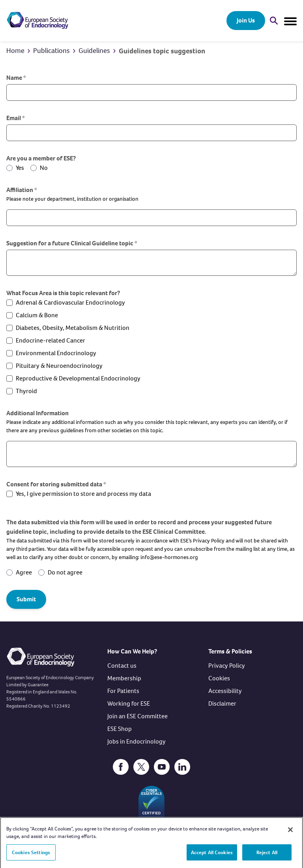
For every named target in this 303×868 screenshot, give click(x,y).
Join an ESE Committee (137, 716)
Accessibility (225, 691)
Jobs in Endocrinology (137, 741)
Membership (124, 678)
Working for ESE (129, 703)
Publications (51, 51)
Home (15, 51)
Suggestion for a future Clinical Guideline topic (72, 243)
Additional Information (37, 413)
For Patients (123, 691)
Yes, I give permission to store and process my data (83, 494)
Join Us (246, 20)
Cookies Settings (31, 856)
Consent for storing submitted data (56, 484)
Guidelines (94, 51)
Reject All (267, 856)
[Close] (290, 833)
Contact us (122, 666)
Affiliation (22, 190)
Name (16, 78)
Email (16, 118)
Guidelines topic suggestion (162, 51)
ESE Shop (120, 729)
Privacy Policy (227, 666)
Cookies (219, 678)
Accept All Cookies (212, 856)
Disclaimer (222, 703)
